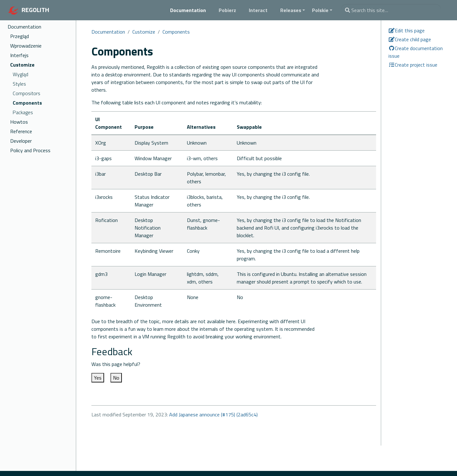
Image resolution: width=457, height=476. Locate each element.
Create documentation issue (416, 52)
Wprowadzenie (26, 46)
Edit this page (407, 30)
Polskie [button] (320, 10)
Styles (19, 84)
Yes (98, 378)
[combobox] (391, 10)
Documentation (24, 27)
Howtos (19, 122)
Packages (23, 112)
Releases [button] (291, 10)
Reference (21, 131)
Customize (22, 65)
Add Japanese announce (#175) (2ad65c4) (213, 414)
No (116, 378)
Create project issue (413, 65)
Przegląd (20, 36)
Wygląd (20, 74)
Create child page (410, 39)
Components (27, 103)
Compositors (26, 93)
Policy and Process (30, 150)
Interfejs (19, 55)
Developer (21, 141)
